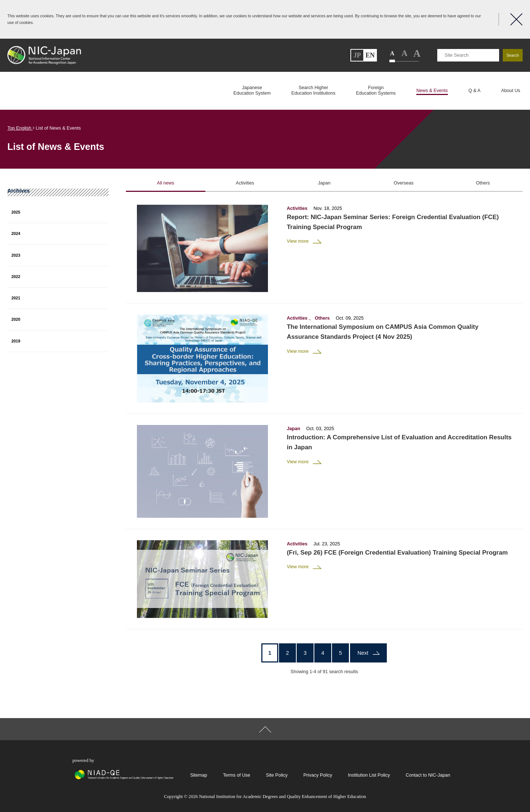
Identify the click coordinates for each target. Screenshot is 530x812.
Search (513, 55)
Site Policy (277, 775)
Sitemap (199, 775)
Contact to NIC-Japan (428, 775)
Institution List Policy (369, 775)
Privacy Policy (318, 775)
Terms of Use (237, 775)
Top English (21, 128)
